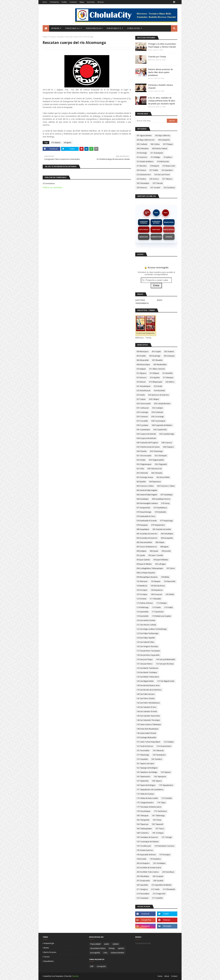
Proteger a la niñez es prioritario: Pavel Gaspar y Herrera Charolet (162, 45)
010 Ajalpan (56, 143)
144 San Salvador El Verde (147, 712)
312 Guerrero (142, 157)
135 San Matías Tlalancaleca (148, 677)
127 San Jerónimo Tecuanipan (148, 651)
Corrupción (156, 237)
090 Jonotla (166, 551)
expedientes (49, 961)
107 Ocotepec (142, 594)
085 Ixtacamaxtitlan (144, 542)
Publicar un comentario (53, 187)
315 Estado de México (145, 162)
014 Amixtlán (168, 373)
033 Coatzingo (142, 412)
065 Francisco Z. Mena (166, 486)
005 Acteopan (169, 356)
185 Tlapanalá (157, 824)
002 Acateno (169, 352)
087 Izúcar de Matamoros (147, 547)
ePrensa (100, 2)
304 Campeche (164, 140)
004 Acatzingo (155, 356)
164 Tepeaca (166, 772)
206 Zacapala (158, 876)
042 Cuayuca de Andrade (146, 434)
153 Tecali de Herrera (145, 746)
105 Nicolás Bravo (158, 586)
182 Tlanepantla (143, 820)
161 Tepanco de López (145, 764)
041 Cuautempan (143, 430)
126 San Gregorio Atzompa (147, 646)
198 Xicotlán (141, 859)
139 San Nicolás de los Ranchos (149, 690)
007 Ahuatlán (157, 360)
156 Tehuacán (158, 751)
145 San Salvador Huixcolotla (148, 716)
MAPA (156, 213)
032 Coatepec (158, 408)
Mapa (82, 2)
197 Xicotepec (165, 855)
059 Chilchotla (142, 473)
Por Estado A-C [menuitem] (73, 28)
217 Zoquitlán (157, 898)
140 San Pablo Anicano (146, 694)
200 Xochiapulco (143, 863)
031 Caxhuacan (143, 408)
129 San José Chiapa (145, 659)
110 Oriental (141, 599)
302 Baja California (162, 136)
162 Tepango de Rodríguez (147, 768)
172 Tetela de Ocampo (145, 794)
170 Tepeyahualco (166, 785)
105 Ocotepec (142, 590)
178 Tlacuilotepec (144, 811)
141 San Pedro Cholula (146, 699)
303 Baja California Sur (146, 140)
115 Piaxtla (156, 607)
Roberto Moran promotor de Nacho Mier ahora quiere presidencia (160, 72)
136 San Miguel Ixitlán (145, 681)
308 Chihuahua (143, 149)
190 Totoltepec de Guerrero (147, 837)
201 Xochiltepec (159, 863)
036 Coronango (158, 417)
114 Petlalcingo (143, 607)
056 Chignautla (161, 464)
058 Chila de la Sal (155, 469)
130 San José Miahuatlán (166, 659)
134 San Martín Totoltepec (147, 672)
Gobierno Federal (144, 222)
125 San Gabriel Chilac (145, 642)
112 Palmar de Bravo (145, 603)
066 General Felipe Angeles (147, 490)
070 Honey (165, 503)
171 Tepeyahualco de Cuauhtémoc (150, 790)
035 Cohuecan (142, 417)
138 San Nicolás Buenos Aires (148, 686)
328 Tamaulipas (143, 183)
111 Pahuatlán (155, 599)
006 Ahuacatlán (143, 360)
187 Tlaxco (160, 829)
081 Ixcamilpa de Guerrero (147, 534)
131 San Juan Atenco (145, 664)
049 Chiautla (142, 451)
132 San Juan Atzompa (165, 664)
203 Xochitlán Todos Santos (148, 872)
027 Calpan (141, 399)
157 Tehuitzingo (143, 755)
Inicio (45, 2)
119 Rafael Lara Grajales (161, 616)
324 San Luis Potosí (162, 175)
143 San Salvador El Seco (146, 707)
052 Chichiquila (161, 456)
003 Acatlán (141, 356)
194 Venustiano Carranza (164, 846)
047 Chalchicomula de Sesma (148, 447)
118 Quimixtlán (143, 616)
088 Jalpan (164, 547)
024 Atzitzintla (159, 391)
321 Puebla (154, 170)
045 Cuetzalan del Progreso (147, 443)
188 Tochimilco (143, 833)
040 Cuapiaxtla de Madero (162, 425)
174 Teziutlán (167, 798)
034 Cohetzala (157, 412)
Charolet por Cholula (157, 57)
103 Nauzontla (170, 581)
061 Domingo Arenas (145, 477)
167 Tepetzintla (143, 781)
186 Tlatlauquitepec (144, 829)
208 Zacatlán (158, 881)
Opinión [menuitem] (55, 28)
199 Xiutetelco (155, 859)
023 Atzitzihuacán (144, 391)
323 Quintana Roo (144, 175)
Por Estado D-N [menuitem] (93, 28)
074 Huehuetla (160, 512)
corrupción (101, 966)
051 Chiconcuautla (144, 456)
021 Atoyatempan (144, 386)
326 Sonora (154, 179)
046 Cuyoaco (167, 443)
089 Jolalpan (141, 551)
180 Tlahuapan (143, 816)
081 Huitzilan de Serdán (162, 529)
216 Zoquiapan (143, 898)
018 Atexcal (141, 382)
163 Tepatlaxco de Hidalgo (147, 772)
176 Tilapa (161, 803)
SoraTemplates (57, 976)
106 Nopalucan (157, 590)
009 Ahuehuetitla (160, 365)
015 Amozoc (142, 378)
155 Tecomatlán (143, 751)
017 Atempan (168, 378)
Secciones (91, 2)
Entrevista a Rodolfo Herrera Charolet (160, 87)
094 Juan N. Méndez (144, 564)
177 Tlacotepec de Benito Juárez (149, 807)
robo (105, 953)
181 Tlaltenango (158, 816)
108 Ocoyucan (156, 594)
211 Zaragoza (142, 889)
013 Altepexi (154, 373)
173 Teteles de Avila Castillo (147, 798)
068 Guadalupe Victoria (161, 499)
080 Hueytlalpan (143, 529)
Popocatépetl (95, 944)
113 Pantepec (162, 603)
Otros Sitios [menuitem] (134, 28)
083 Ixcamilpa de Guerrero (147, 538)
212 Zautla (155, 889)
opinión (121, 948)
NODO (166, 213)
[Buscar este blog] (151, 121)
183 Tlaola (157, 820)
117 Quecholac (158, 612)
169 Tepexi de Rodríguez (146, 785)
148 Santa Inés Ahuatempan (148, 729)
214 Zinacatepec (143, 894)
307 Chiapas (168, 144)
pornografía (95, 953)
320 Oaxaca (141, 170)
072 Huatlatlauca (160, 508)
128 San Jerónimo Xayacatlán (148, 655)
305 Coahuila (142, 144)
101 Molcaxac (142, 581)
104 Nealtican (142, 586)
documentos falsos (98, 948)
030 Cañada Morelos (162, 404)
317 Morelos (142, 166)
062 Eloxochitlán (163, 477)
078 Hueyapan (142, 525)
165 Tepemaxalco (144, 777)
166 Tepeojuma (160, 777)
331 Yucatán (155, 188)
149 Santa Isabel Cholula (146, 733)
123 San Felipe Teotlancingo (148, 633)
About (167, 976)
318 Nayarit (154, 166)
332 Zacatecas (169, 188)
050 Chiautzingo (156, 451)
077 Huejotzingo (166, 521)
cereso (47, 957)
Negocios (144, 237)
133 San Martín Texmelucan (147, 668)
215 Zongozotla (159, 894)
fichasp (112, 948)
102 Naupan (156, 581)
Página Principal (49, 37)
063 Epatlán (141, 482)
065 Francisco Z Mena (145, 486)
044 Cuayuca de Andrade (146, 438)
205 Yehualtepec (143, 876)
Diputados (144, 230)
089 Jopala (154, 551)
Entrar (156, 285)
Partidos (156, 230)
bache (46, 948)
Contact (174, 976)
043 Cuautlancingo (167, 434)
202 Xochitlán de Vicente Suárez (149, 868)
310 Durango (142, 153)
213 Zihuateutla (169, 889)
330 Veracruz (142, 188)
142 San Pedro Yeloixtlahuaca (148, 703)
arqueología (49, 943)
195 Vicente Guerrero (145, 850)
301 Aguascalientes (144, 136)
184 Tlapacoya (142, 824)
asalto (107, 944)
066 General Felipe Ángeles (147, 495)
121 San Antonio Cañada (146, 625)
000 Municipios (143, 352)
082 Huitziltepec (167, 534)
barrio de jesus (50, 952)
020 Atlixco (170, 382)
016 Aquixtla (155, 378)
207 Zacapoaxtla (143, 881)
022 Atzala (158, 386)
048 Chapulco (168, 447)
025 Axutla (141, 395)
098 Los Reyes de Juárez (146, 573)
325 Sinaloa (141, 179)
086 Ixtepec (160, 542)
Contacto (73, 2)
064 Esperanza (155, 482)
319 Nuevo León (169, 166)
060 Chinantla (157, 473)
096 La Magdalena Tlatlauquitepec (150, 568)
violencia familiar (118, 953)
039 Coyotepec (142, 425)
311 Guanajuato (157, 153)
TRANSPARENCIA (142, 303)
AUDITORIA (140, 300)
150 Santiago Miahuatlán (146, 738)
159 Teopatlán (142, 759)
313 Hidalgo (155, 157)
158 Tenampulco (159, 755)
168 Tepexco (157, 781)
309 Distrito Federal (160, 149)
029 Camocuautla (144, 404)
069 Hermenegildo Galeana (147, 503)
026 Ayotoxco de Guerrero (159, 395)
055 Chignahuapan (144, 464)
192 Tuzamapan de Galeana (148, 842)
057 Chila (140, 469)
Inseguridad (169, 230)
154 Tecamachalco (164, 746)
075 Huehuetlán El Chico (146, 516)
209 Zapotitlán (142, 885)
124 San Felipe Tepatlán (146, 638)
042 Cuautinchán (160, 430)
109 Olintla (170, 594)
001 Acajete (156, 352)
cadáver (116, 944)
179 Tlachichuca (160, 811)
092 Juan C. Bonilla (156, 555)
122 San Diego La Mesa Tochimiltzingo (152, 629)
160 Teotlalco (157, 759)
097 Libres (171, 568)
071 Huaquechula (143, 508)
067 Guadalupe (167, 495)
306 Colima (155, 144)
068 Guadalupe (143, 499)
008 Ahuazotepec (143, 365)
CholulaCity (54, 2)
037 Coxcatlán (142, 421)
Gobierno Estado (156, 222)
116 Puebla (168, 607)
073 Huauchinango (144, 512)
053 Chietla (141, 460)
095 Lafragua (160, 564)
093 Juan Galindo (143, 560)
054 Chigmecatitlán (156, 460)
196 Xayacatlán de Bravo (146, 855)
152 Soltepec (169, 742)
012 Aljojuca (141, 373)
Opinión (169, 237)
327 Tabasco (167, 179)
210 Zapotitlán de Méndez (161, 885)
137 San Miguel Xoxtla (166, 681)
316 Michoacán (163, 162)
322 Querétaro (167, 170)
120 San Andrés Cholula (146, 620)
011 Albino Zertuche (157, 369)
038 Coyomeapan (158, 421)
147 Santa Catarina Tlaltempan (149, 725)
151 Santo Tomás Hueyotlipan (148, 742)
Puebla (64, 2)
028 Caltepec (154, 399)
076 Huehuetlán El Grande (147, 521)
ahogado (60, 37)
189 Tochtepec (158, 833)
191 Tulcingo (167, 837)
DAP (92, 966)
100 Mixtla (165, 577)
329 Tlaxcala (158, 183)
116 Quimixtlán (143, 612)
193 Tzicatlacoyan (144, 846)
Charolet (75, 976)
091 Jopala (141, 555)
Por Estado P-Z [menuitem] (114, 28)
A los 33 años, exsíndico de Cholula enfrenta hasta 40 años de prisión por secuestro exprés (162, 101)
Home (160, 976)
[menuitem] (46, 28)
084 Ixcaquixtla (167, 538)
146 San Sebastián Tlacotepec (148, 720)
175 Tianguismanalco (145, 803)
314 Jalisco (168, 157)
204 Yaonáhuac (168, 872)
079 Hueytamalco (158, 525)
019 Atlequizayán (156, 382)
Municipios (169, 222)
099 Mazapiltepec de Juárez (147, 577)
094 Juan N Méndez (161, 560)
